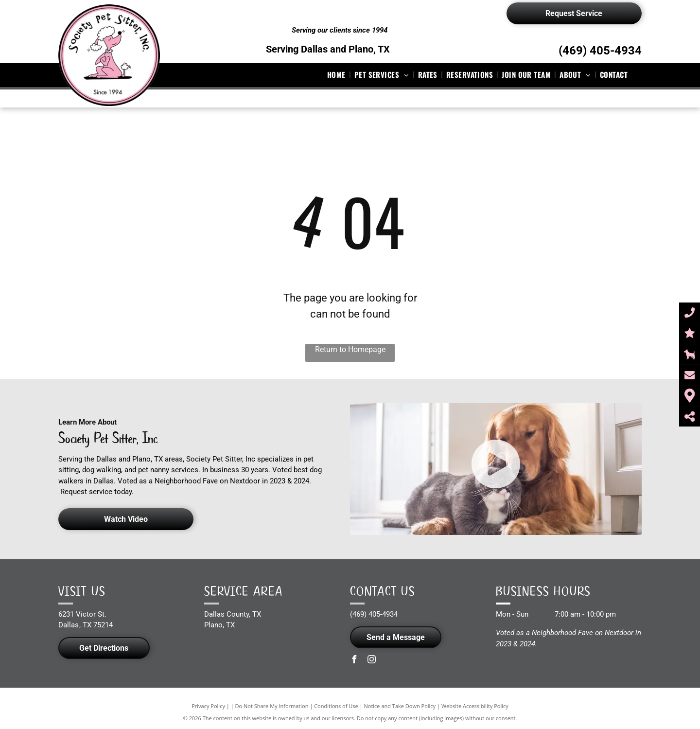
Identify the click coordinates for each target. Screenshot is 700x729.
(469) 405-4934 (600, 51)
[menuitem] (337, 75)
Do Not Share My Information (272, 706)
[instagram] (371, 661)
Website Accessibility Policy (475, 706)
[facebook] (354, 661)
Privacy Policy (208, 706)
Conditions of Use (336, 706)
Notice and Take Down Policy (400, 706)
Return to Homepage (350, 349)
